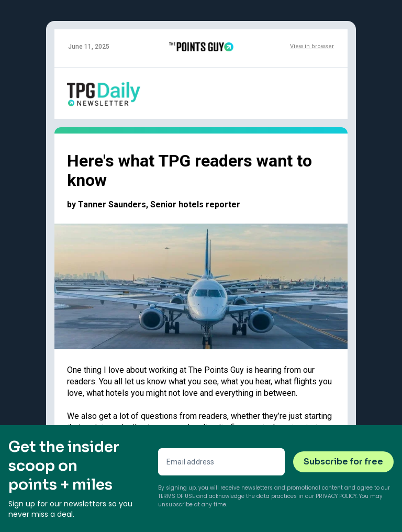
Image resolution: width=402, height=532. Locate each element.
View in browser (312, 46)
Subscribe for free (343, 462)
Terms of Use (176, 496)
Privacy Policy (336, 496)
